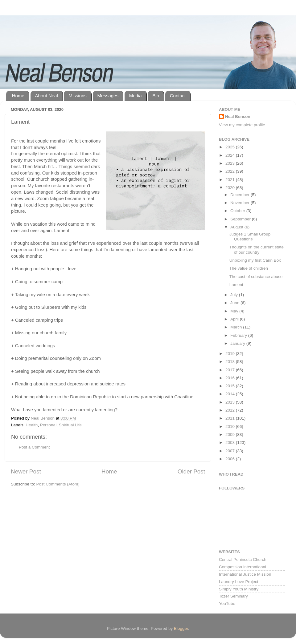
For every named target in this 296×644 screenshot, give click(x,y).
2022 (231, 171)
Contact (178, 96)
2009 (231, 435)
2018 (231, 362)
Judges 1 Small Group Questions (250, 237)
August (237, 227)
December (240, 195)
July (235, 295)
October (238, 211)
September (241, 219)
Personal (48, 425)
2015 (231, 386)
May (235, 311)
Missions (77, 96)
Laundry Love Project (239, 582)
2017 (231, 370)
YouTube (227, 604)
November (240, 203)
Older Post (191, 471)
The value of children (249, 268)
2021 (231, 180)
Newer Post (26, 471)
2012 (231, 410)
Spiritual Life (70, 425)
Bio (156, 96)
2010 (231, 427)
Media (136, 96)
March (237, 327)
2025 (231, 147)
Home (18, 96)
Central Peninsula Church (243, 559)
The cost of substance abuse (256, 277)
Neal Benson (238, 117)
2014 (231, 394)
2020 (231, 188)
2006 (231, 459)
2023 (231, 163)
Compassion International (243, 567)
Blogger (181, 628)
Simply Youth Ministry (239, 589)
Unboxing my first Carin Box (255, 260)
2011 (231, 418)
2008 (231, 443)
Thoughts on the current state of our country (257, 250)
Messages (108, 96)
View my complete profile (242, 125)
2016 (231, 378)
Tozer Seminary (233, 596)
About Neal (47, 96)
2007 (231, 451)
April (235, 319)
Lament (236, 285)
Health (32, 425)
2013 (231, 402)
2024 (231, 155)
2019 (231, 354)
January (238, 343)
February (239, 335)
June (235, 303)
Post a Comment (34, 447)
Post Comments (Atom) (58, 484)
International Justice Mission (245, 574)
